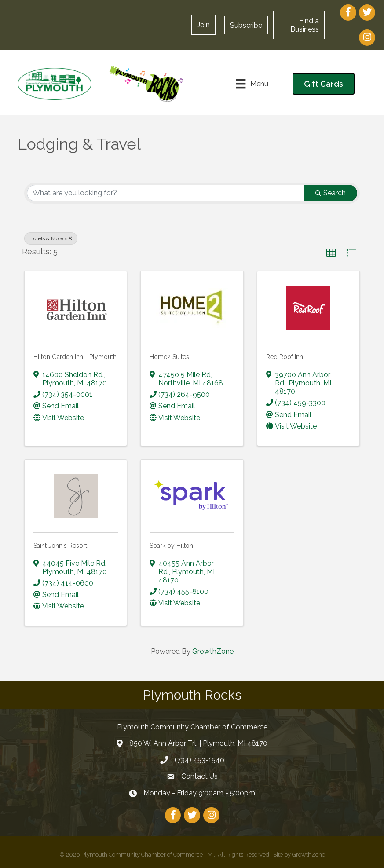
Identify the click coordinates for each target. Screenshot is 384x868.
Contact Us (199, 776)
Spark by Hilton (171, 546)
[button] (246, 25)
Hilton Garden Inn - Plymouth (75, 357)
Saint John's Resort (60, 546)
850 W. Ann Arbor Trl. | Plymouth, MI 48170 (198, 743)
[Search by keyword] (166, 193)
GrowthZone (213, 651)
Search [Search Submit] (331, 193)
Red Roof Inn (285, 357)
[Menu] (252, 84)
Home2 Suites (169, 357)
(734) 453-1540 (199, 760)
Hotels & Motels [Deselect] (51, 238)
